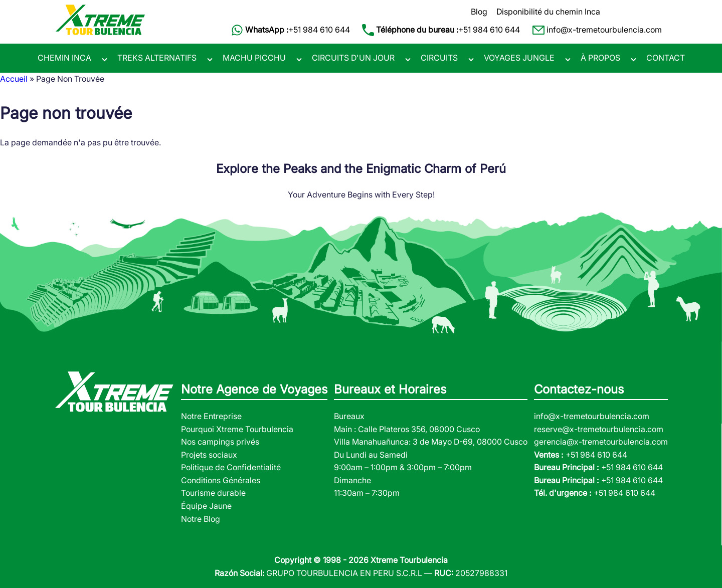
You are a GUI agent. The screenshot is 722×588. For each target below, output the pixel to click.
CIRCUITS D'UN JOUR (353, 58)
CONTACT (666, 58)
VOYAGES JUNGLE (519, 58)
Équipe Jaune (206, 506)
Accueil (14, 79)
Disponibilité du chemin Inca (548, 12)
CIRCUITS (439, 58)
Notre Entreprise (211, 416)
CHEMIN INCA (64, 58)
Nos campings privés (220, 442)
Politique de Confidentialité (231, 467)
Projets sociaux (209, 455)
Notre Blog (201, 519)
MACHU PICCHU (254, 58)
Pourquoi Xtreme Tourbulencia (237, 429)
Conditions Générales (221, 480)
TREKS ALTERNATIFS (157, 58)
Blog (479, 12)
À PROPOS (600, 58)
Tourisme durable (213, 493)
